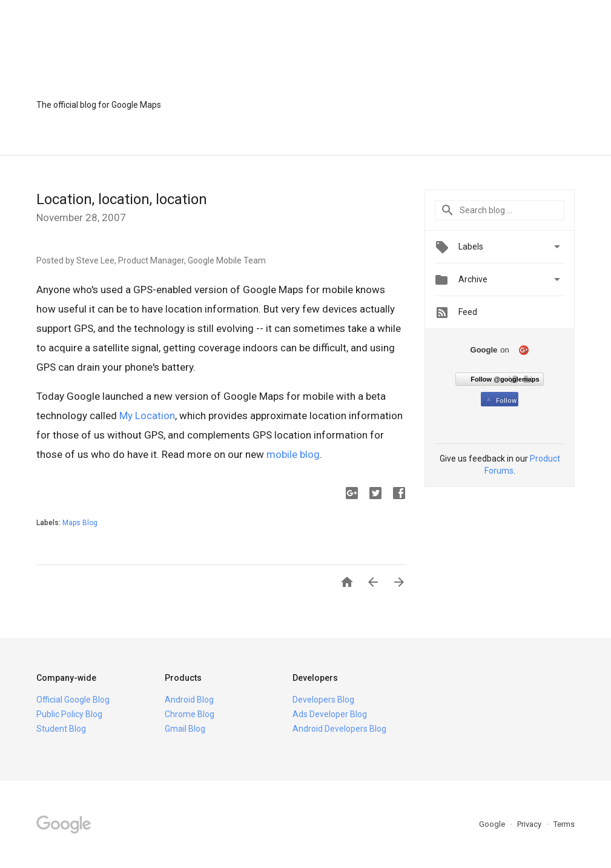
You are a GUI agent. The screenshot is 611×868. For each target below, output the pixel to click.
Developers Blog (323, 700)
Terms (564, 824)
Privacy (530, 824)
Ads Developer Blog (330, 714)
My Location (147, 416)
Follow (500, 401)
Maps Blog (80, 523)
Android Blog (189, 700)
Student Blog (61, 729)
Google (493, 824)
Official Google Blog (73, 700)
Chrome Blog (190, 714)
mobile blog (293, 454)
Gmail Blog (185, 729)
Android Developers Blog (339, 729)
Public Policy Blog (69, 714)
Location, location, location (122, 199)
